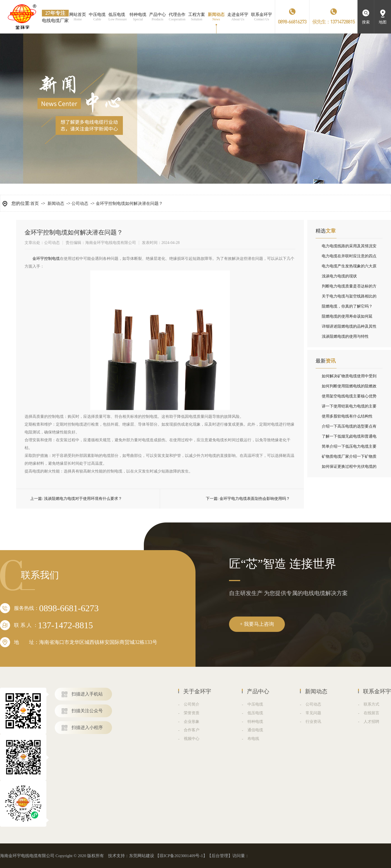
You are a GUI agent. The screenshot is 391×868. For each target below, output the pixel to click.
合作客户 (192, 730)
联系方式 (371, 704)
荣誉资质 (192, 713)
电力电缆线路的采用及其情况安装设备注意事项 (349, 248)
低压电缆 (255, 713)
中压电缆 (255, 704)
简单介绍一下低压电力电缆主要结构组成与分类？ (349, 448)
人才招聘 (371, 722)
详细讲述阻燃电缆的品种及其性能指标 (349, 328)
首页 (35, 203)
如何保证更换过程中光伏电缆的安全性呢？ (349, 468)
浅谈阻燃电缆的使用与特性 (345, 336)
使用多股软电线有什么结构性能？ (347, 418)
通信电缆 (255, 730)
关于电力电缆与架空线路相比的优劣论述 (349, 298)
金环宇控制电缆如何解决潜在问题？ (129, 203)
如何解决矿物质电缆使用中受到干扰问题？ (349, 378)
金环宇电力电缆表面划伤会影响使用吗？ (255, 499)
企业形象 (192, 722)
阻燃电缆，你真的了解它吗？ (347, 306)
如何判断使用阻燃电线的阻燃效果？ (349, 388)
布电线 (253, 739)
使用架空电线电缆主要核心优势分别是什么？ (349, 398)
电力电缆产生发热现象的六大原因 (349, 268)
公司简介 (192, 704)
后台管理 (220, 856)
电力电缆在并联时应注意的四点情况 (349, 258)
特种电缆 (255, 722)
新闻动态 (56, 203)
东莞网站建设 (142, 856)
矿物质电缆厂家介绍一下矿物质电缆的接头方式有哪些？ (349, 458)
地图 (383, 22)
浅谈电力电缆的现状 (339, 276)
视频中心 (192, 739)
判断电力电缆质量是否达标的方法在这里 (349, 288)
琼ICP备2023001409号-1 (181, 856)
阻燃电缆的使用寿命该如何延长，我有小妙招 (347, 318)
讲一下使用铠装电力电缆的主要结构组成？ (349, 408)
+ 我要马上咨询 (257, 624)
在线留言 (371, 713)
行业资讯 (313, 722)
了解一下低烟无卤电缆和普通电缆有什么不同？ (349, 438)
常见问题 (313, 713)
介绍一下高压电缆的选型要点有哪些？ (349, 428)
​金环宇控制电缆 (46, 259)
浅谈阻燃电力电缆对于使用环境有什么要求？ (83, 499)
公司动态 (80, 203)
